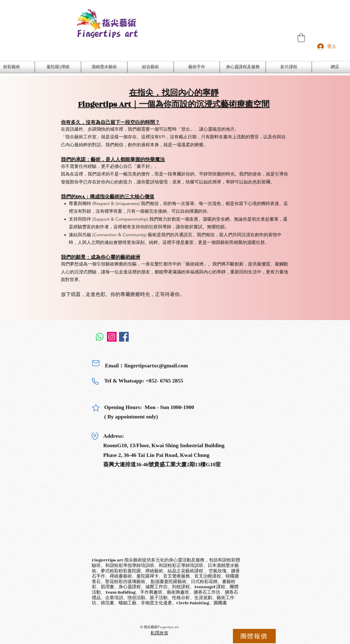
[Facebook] (124, 337)
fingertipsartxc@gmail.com (156, 366)
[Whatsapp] (100, 337)
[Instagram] (112, 337)
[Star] (96, 408)
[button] (301, 38)
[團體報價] (254, 636)
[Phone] (95, 381)
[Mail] (96, 363)
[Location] (95, 436)
